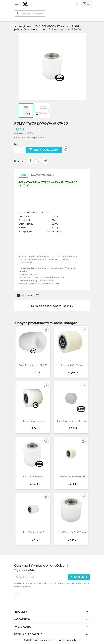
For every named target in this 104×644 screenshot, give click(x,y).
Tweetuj (38, 161)
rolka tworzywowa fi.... (35, 532)
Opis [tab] (23, 175)
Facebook (17, 595)
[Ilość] (18, 150)
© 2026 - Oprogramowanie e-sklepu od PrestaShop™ (52, 640)
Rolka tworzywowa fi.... (35, 421)
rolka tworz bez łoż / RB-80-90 (35, 365)
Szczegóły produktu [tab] (42, 175)
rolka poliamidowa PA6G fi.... (73, 477)
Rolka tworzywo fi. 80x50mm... (73, 532)
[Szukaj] (30, 14)
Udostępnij (30, 161)
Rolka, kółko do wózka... (73, 365)
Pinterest (45, 161)
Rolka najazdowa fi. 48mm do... (73, 421)
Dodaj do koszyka (44, 150)
